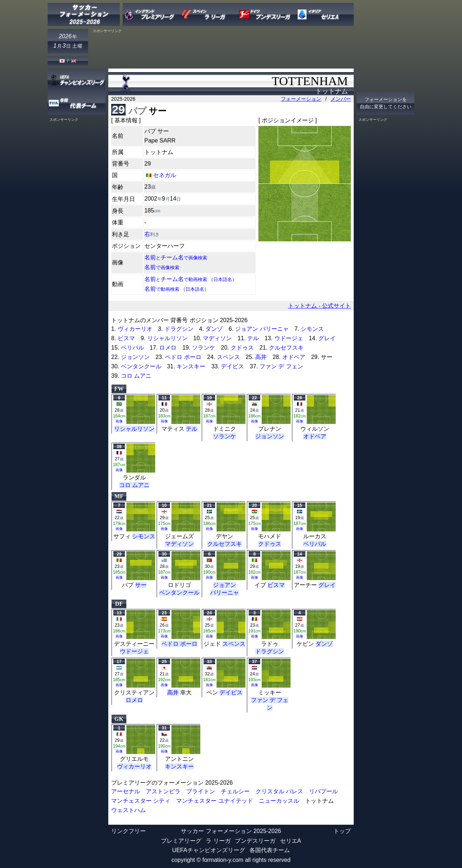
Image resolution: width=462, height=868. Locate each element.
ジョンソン (135, 357)
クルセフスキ (286, 348)
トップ (342, 831)
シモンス (312, 329)
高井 (261, 357)
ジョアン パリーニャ (262, 329)
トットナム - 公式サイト (319, 306)
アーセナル (126, 791)
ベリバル (132, 348)
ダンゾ (214, 329)
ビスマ (126, 338)
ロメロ (168, 348)
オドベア (294, 357)
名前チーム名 (176, 257)
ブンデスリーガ (255, 841)
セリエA (291, 841)
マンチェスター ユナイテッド (214, 801)
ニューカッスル (279, 801)
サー (141, 585)
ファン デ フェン (281, 366)
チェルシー (235, 791)
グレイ (327, 338)
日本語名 (223, 279)
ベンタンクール (141, 366)
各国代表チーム (270, 850)
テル (253, 338)
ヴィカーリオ (135, 329)
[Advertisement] (222, 49)
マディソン (217, 338)
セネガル (165, 175)
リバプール (323, 791)
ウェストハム (128, 810)
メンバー (341, 99)
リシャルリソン (167, 338)
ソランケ (204, 348)
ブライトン (201, 791)
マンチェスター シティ (141, 801)
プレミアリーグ (181, 841)
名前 (162, 267)
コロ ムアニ (136, 376)
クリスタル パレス (279, 791)
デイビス (232, 366)
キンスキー (191, 366)
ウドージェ (289, 338)
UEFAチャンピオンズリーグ (209, 850)
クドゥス (242, 348)
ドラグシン (179, 329)
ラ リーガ (218, 841)
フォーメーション (301, 99)
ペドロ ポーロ (183, 357)
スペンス (228, 357)
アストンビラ (163, 791)
